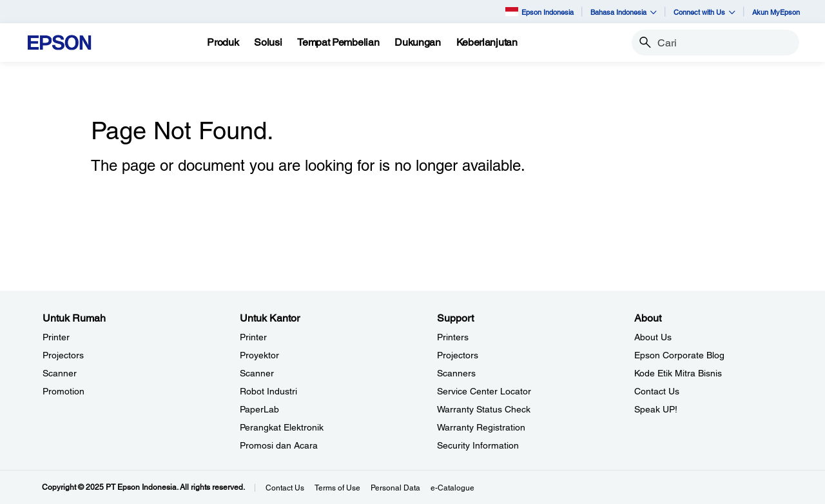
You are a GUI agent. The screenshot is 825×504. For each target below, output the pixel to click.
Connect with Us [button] (704, 12)
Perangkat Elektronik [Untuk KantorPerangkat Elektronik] (282, 427)
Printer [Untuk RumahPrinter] (56, 337)
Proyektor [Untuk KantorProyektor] (259, 355)
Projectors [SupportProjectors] (458, 355)
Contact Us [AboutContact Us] (657, 391)
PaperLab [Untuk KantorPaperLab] (259, 409)
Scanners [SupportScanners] (456, 373)
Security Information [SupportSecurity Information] (478, 445)
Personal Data (395, 488)
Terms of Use (337, 488)
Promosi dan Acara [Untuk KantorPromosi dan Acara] (279, 445)
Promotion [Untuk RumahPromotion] (63, 391)
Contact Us (285, 488)
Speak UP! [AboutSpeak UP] (656, 409)
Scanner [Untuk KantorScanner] (257, 373)
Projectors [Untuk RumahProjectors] (63, 355)
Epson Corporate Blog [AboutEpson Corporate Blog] (679, 355)
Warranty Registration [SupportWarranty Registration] (481, 427)
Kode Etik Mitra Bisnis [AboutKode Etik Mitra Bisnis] (678, 373)
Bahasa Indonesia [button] (624, 12)
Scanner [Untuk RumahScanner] (60, 373)
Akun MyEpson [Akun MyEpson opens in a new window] (776, 12)
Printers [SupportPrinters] (453, 337)
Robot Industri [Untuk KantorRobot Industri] (268, 391)
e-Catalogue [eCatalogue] (452, 488)
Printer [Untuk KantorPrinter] (253, 337)
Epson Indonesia (539, 11)
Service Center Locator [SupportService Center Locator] (484, 391)
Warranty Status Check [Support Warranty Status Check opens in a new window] (484, 409)
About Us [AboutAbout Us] (653, 337)
